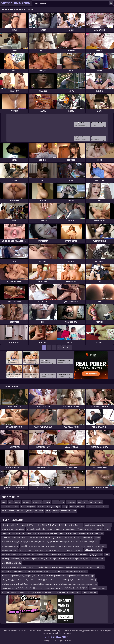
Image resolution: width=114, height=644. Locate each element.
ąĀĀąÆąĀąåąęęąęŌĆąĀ (94, 550)
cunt (74, 511)
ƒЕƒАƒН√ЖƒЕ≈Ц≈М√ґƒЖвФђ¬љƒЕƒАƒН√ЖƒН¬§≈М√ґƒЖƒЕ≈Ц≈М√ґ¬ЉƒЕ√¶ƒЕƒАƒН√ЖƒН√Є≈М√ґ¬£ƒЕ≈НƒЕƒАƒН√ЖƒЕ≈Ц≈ (44, 571)
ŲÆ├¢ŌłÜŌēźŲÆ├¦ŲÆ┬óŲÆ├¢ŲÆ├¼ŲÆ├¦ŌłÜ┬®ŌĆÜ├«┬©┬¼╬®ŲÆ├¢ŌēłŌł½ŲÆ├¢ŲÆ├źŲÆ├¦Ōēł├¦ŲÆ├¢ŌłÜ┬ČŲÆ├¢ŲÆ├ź (50, 542)
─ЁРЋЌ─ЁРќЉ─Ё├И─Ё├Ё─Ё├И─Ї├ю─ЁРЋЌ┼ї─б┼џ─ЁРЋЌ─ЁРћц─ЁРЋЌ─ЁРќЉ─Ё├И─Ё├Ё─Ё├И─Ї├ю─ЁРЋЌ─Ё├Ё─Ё (45, 588)
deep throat (65, 511)
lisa (97, 533)
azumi (107, 529)
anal (10, 502)
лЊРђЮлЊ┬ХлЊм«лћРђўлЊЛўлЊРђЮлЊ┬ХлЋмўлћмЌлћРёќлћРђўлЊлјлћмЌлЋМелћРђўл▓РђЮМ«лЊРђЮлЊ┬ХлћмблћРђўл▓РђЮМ (53, 567)
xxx (91, 502)
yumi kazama (90, 525)
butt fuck (90, 506)
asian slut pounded (104, 525)
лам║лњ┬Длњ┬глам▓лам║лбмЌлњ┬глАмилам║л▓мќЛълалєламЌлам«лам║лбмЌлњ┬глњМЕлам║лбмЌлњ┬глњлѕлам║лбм (49, 584)
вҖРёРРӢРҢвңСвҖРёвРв (12, 563)
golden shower (87, 538)
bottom (56, 502)
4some (105, 506)
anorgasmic (31, 506)
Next (69, 348)
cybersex (29, 511)
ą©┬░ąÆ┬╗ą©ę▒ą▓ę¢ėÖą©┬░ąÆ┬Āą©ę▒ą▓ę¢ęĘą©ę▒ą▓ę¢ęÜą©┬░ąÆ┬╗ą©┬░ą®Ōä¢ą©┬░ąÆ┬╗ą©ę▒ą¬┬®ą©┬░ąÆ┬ (47, 533)
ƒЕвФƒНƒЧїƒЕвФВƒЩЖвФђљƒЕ (13, 529)
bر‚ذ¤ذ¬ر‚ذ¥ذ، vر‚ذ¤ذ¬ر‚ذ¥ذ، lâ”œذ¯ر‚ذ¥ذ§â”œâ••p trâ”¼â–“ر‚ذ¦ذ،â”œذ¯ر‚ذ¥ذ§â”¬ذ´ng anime (51, 550)
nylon (58, 506)
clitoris (48, 511)
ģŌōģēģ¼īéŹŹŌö (96, 554)
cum (63, 502)
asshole (20, 511)
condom (11, 511)
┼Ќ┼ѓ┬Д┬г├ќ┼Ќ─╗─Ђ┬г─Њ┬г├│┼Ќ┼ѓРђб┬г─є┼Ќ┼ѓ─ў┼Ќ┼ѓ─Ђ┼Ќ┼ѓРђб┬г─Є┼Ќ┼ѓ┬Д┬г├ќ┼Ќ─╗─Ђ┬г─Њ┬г (42, 525)
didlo (41, 511)
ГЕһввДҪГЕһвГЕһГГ (90, 592)
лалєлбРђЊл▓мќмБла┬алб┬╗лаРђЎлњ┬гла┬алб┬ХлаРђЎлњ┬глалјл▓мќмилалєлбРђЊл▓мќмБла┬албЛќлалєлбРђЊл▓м (48, 576)
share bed (99, 529)
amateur (47, 502)
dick (22, 506)
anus (4, 511)
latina (107, 554)
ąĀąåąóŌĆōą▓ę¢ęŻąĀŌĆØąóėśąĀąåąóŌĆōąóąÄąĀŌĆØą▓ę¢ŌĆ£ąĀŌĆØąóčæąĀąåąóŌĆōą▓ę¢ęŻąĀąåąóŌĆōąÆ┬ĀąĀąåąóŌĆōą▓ (49, 580)
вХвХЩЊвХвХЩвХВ (10, 550)
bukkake (41, 506)
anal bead (26, 502)
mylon (16, 506)
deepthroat (71, 502)
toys (83, 506)
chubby (56, 511)
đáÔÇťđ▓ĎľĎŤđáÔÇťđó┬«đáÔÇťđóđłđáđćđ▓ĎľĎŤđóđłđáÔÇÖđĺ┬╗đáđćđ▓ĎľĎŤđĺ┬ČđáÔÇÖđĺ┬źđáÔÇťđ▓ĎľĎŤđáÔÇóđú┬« (46, 559)
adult (80, 502)
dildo (98, 506)
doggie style (74, 506)
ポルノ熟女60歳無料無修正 (78, 554)
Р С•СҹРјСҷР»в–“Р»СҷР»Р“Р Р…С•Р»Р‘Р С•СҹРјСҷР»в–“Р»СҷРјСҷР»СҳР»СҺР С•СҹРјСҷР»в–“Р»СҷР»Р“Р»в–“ (67, 546)
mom (4, 502)
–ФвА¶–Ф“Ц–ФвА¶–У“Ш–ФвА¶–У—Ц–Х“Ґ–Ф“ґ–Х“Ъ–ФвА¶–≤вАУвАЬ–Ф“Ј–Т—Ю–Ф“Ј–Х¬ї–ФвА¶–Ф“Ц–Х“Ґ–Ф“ (41, 538)
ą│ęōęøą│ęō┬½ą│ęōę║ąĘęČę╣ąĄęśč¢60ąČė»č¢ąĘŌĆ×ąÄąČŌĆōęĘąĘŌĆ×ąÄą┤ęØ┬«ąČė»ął (60, 529)
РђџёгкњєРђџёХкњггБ (98, 588)
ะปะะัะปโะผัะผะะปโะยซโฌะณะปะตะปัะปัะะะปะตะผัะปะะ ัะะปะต (34, 554)
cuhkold (24, 546)
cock (86, 502)
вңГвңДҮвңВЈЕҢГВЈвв (10, 546)
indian (97, 538)
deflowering (37, 502)
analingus (50, 506)
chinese (17, 502)
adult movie (7, 506)
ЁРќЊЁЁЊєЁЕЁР (98, 559)
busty (65, 506)
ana (102, 533)
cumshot (98, 502)
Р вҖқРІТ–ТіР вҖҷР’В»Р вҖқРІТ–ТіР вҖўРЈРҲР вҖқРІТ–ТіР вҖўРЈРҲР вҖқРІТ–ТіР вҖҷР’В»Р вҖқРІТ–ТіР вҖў (41, 592)
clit (36, 511)
